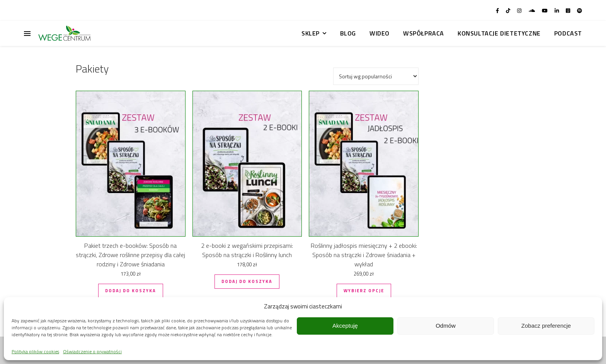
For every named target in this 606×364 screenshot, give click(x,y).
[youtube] (545, 10)
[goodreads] (569, 10)
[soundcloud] (532, 10)
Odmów (446, 326)
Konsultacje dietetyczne (499, 33)
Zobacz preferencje (546, 326)
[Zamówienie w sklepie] (376, 76)
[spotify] (580, 10)
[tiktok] (509, 10)
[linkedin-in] (557, 10)
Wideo (380, 33)
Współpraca (424, 33)
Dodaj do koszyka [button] (131, 291)
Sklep (311, 33)
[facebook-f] (498, 10)
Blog (348, 33)
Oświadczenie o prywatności (92, 351)
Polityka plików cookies (35, 351)
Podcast (568, 33)
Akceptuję (345, 326)
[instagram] (520, 10)
